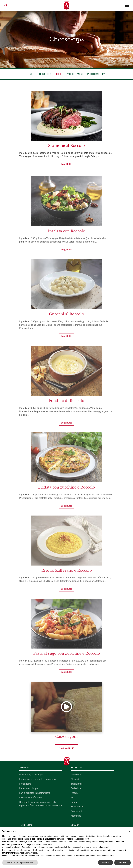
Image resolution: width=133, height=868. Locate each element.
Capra (74, 802)
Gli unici (75, 779)
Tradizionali (77, 784)
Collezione (76, 788)
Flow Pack (76, 775)
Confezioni (76, 811)
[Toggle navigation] (127, 5)
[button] (6, 5)
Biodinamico (77, 807)
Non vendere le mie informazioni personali (91, 847)
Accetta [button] (122, 862)
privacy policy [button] (32, 853)
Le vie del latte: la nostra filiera (35, 793)
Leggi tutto (66, 164)
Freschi (75, 793)
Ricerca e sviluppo (29, 788)
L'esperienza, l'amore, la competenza (38, 779)
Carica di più (67, 748)
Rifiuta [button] (106, 862)
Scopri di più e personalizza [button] (20, 862)
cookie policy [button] (83, 839)
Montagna (76, 816)
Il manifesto (25, 784)
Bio (72, 797)
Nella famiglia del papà (31, 775)
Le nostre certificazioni (31, 797)
